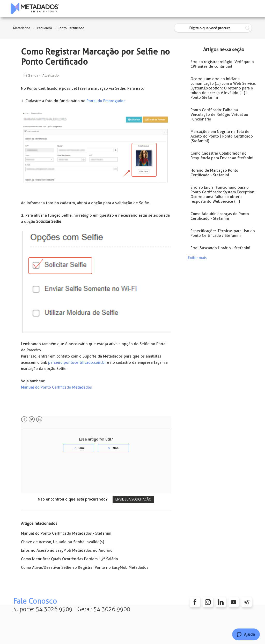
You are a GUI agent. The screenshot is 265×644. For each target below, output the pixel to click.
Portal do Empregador (106, 101)
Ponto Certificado (71, 28)
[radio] (79, 448)
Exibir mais (197, 258)
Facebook (24, 419)
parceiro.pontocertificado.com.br (77, 362)
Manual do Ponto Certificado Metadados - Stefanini (66, 533)
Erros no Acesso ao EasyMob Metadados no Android (67, 550)
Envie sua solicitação (133, 499)
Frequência (44, 28)
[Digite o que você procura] (213, 28)
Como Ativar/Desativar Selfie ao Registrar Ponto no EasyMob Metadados (85, 567)
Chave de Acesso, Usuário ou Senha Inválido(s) (62, 542)
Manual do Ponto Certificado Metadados (56, 387)
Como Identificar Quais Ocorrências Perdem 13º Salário (69, 559)
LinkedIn (39, 419)
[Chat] (246, 634)
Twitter (32, 419)
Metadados (22, 28)
